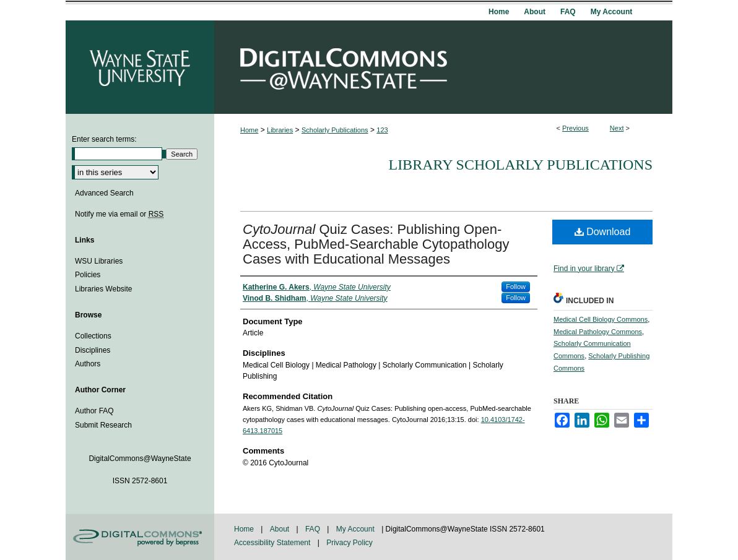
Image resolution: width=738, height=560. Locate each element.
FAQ (314, 529)
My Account (356, 529)
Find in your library (589, 269)
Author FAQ (94, 411)
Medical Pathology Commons (598, 332)
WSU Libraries (99, 261)
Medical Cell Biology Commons (601, 319)
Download (603, 232)
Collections (93, 336)
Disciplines (93, 350)
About (281, 529)
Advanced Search (104, 193)
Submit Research (103, 425)
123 (382, 130)
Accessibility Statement (273, 543)
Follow (516, 286)
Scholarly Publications (335, 130)
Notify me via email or (119, 214)
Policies (88, 275)
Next (617, 128)
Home (249, 130)
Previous (575, 128)
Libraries (280, 130)
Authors (88, 364)
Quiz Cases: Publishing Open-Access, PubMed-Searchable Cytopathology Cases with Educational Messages (376, 244)
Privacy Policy (349, 543)
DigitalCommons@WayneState (443, 67)
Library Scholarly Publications (520, 165)
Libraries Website (103, 289)
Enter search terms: (104, 139)
